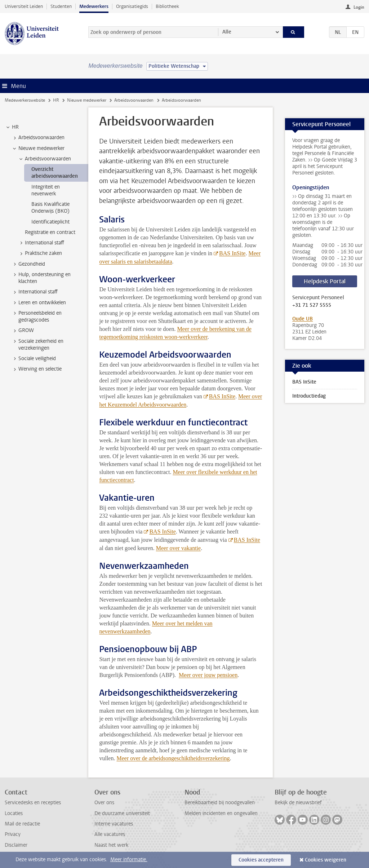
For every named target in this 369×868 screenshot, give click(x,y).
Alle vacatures (110, 834)
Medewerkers (94, 6)
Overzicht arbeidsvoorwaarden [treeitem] (55, 173)
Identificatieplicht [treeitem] (50, 222)
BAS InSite (232, 253)
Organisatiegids (132, 6)
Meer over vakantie (178, 548)
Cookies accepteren (261, 860)
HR (56, 100)
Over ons (104, 803)
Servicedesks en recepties (33, 803)
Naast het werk (111, 845)
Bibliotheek (167, 6)
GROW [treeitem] (23, 331)
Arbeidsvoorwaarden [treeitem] (38, 138)
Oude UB (303, 319)
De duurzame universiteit (122, 813)
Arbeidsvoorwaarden (134, 100)
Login (359, 7)
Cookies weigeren (326, 860)
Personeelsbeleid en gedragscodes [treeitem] (37, 316)
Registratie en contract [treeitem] (50, 232)
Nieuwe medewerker (87, 100)
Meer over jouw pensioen (208, 675)
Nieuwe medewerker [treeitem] (38, 149)
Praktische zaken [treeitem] (40, 253)
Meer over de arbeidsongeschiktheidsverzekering (173, 758)
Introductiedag (309, 396)
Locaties (14, 813)
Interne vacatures (114, 824)
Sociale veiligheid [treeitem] (34, 359)
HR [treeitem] (12, 127)
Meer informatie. (129, 860)
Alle (227, 32)
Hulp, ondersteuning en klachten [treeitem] (41, 278)
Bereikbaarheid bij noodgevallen (220, 803)
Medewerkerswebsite (25, 100)
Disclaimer (16, 845)
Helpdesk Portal (325, 281)
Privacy (13, 834)
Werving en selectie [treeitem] (37, 369)
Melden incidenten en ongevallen (221, 813)
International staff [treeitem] (41, 243)
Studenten (61, 6)
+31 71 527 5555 (312, 305)
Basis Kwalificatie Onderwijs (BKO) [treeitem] (50, 208)
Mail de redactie (22, 824)
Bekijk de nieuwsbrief (298, 803)
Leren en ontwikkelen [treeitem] (39, 303)
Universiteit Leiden (24, 6)
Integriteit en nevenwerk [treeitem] (46, 190)
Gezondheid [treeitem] (28, 264)
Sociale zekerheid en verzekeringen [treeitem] (37, 345)
